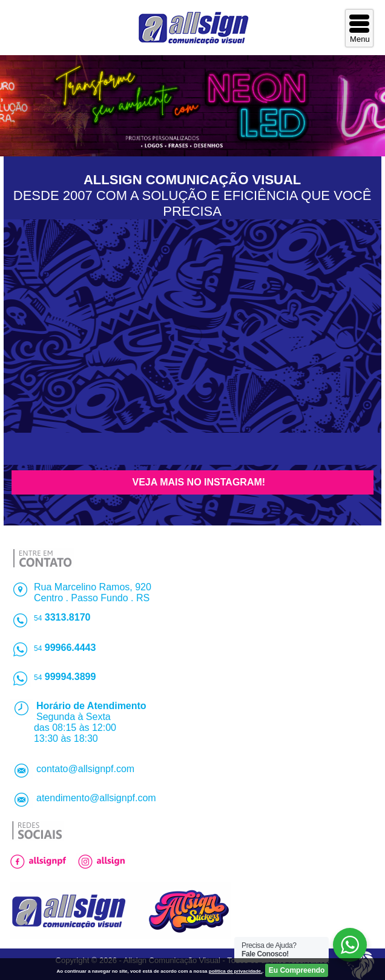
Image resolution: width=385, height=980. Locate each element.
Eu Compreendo (297, 970)
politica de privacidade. (235, 971)
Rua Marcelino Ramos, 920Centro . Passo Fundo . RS (93, 592)
